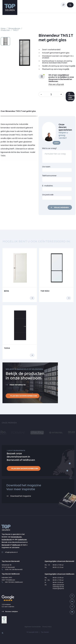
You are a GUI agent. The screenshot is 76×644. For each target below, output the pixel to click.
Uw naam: (46, 167)
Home (3, 28)
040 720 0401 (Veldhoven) (12, 582)
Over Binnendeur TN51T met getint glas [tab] (18, 111)
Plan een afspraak (56, 84)
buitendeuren (7, 540)
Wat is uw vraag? (49, 148)
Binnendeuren (14, 28)
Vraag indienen (61, 207)
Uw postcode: (48, 195)
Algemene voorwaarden (33, 627)
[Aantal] (51, 94)
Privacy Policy (47, 627)
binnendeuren (16, 537)
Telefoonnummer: (50, 176)
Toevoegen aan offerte (71, 97)
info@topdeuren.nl (10, 552)
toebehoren (22, 540)
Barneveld (6, 545)
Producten (5, 30)
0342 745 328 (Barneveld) (12, 569)
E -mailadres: (48, 186)
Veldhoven (16, 545)
